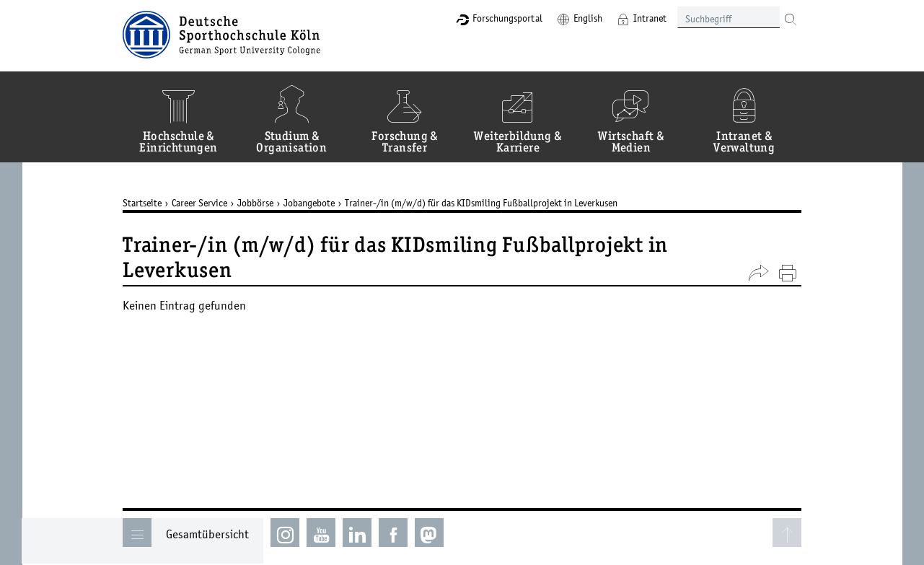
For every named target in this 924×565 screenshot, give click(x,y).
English (588, 18)
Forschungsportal (507, 18)
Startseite (143, 203)
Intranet (650, 18)
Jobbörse (256, 203)
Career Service (200, 203)
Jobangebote (310, 203)
